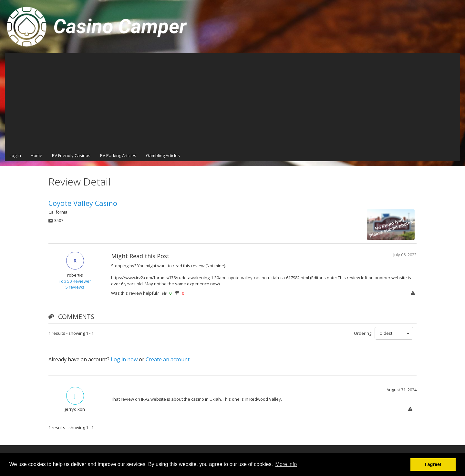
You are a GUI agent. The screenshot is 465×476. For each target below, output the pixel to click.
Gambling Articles (163, 155)
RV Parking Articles (118, 155)
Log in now (124, 359)
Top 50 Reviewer (75, 281)
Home (36, 155)
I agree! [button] (433, 464)
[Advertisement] (232, 101)
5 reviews (75, 287)
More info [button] (286, 464)
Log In (15, 155)
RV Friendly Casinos (71, 155)
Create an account (168, 359)
